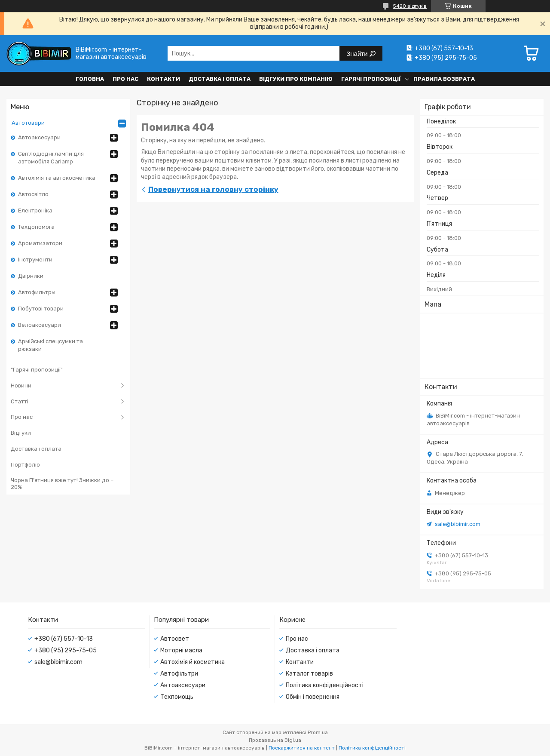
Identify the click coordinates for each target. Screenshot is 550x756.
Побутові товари (41, 309)
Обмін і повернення (313, 697)
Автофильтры (37, 292)
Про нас (125, 79)
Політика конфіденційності (325, 685)
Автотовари (28, 123)
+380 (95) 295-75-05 (66, 650)
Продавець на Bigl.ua (275, 740)
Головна (90, 79)
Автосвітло (33, 194)
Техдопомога (36, 227)
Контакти (163, 79)
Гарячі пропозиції (371, 79)
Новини (21, 386)
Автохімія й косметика (192, 662)
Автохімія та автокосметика (57, 178)
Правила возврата (444, 79)
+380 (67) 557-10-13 (64, 639)
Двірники (31, 276)
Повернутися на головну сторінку (213, 189)
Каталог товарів (309, 674)
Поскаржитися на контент (302, 748)
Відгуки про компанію (296, 79)
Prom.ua (318, 732)
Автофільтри (179, 674)
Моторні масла (181, 650)
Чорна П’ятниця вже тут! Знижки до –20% (62, 484)
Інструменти (35, 260)
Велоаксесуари (40, 325)
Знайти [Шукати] (358, 54)
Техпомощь (177, 697)
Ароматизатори (40, 243)
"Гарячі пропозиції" (37, 370)
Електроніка (35, 211)
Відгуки (21, 433)
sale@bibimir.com (458, 524)
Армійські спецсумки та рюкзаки (50, 345)
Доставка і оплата (220, 79)
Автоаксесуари (39, 137)
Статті (20, 401)
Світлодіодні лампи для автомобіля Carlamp (51, 158)
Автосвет (175, 639)
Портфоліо (25, 465)
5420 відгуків (410, 6)
